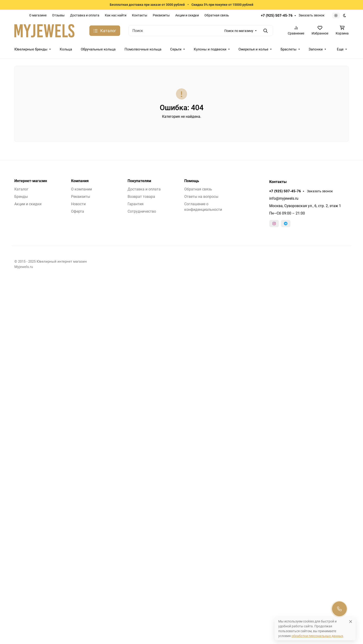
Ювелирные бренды (31, 49)
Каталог (21, 189)
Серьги (176, 49)
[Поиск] (201, 31)
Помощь (192, 181)
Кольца (66, 49)
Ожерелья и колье (253, 49)
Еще (340, 49)
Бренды (21, 197)
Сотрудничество (142, 211)
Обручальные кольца (98, 49)
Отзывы (58, 15)
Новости (78, 204)
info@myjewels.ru (284, 198)
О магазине (38, 15)
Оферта (78, 211)
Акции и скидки (187, 15)
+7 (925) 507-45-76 (277, 16)
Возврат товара (141, 197)
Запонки (316, 49)
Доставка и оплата (85, 15)
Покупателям (139, 181)
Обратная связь (217, 15)
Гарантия (136, 204)
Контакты (140, 15)
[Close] (351, 621)
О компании (81, 189)
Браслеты (289, 49)
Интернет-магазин (31, 181)
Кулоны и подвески (210, 49)
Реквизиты (161, 15)
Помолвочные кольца (143, 49)
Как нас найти (116, 15)
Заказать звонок (312, 15)
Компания (80, 181)
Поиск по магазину (239, 31)
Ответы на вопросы (201, 197)
